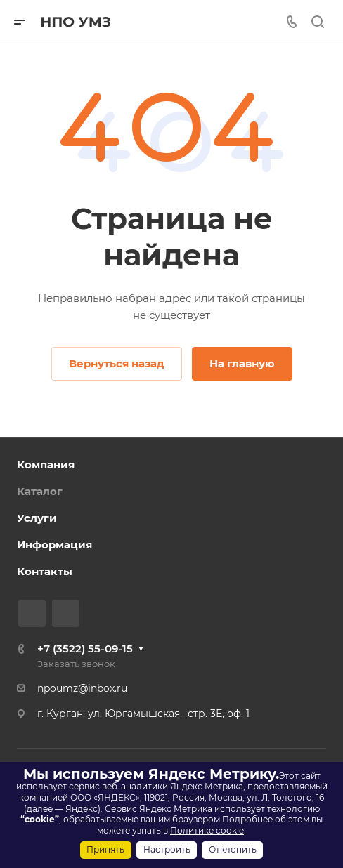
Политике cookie (207, 830)
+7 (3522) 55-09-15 (85, 649)
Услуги (37, 518)
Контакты (45, 571)
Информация (54, 545)
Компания (46, 465)
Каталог (40, 491)
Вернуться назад (117, 363)
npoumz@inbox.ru (82, 688)
